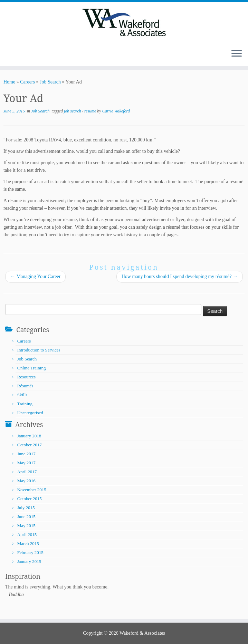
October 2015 (30, 499)
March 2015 (28, 543)
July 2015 (26, 508)
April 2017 (27, 472)
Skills (22, 395)
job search (73, 111)
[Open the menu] (237, 54)
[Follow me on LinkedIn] (19, 54)
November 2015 (32, 490)
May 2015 (26, 526)
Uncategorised (30, 413)
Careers (27, 82)
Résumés (25, 386)
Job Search (50, 82)
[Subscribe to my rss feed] (10, 54)
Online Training (32, 368)
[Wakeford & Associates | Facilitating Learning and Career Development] (124, 22)
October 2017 (30, 445)
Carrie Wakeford (116, 111)
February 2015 (30, 552)
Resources (26, 377)
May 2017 (26, 463)
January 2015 (29, 561)
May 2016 (26, 481)
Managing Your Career (35, 276)
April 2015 (27, 534)
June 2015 (26, 517)
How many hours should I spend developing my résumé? (180, 276)
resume (91, 111)
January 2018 (29, 436)
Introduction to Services (39, 350)
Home (9, 82)
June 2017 (26, 454)
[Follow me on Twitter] (15, 54)
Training (25, 404)
